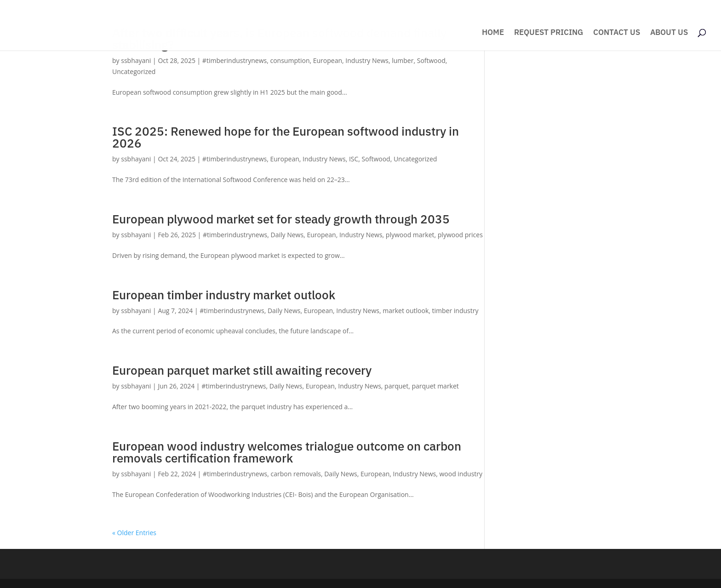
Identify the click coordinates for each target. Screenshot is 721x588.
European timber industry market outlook (224, 295)
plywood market (410, 235)
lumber (403, 60)
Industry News (367, 60)
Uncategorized (134, 71)
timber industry (455, 311)
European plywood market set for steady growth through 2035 (281, 219)
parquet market (435, 386)
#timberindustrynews (235, 60)
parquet (396, 386)
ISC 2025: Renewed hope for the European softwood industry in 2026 (286, 137)
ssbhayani (136, 60)
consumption (290, 60)
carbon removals (296, 474)
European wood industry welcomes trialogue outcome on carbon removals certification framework (287, 452)
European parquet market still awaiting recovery (242, 370)
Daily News (287, 235)
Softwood (431, 60)
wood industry (461, 474)
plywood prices (460, 235)
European (328, 60)
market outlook (406, 311)
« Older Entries (134, 533)
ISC (354, 159)
